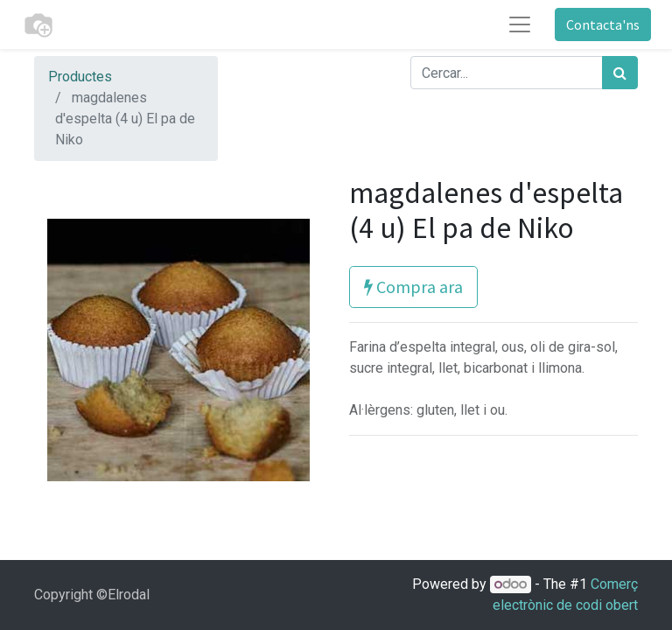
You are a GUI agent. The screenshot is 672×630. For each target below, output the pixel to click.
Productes (80, 77)
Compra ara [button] (413, 287)
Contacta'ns (603, 24)
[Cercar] (620, 73)
